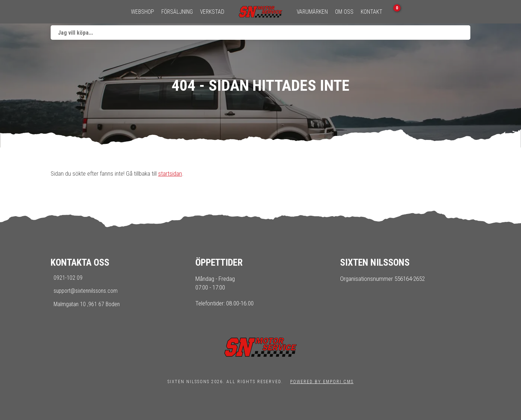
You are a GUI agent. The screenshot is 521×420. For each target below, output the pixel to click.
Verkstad (212, 12)
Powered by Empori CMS (322, 382)
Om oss (344, 12)
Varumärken (312, 12)
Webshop (143, 12)
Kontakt (372, 12)
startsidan (170, 173)
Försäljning (177, 12)
